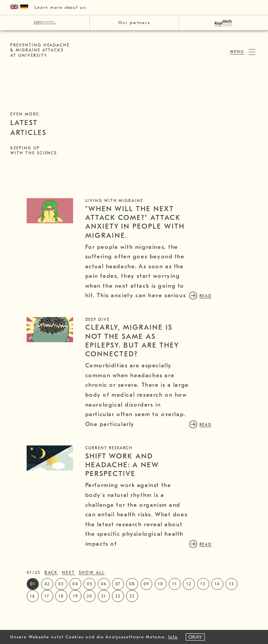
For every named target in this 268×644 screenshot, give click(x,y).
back (51, 618)
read (151, 311)
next (69, 618)
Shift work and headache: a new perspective (171, 496)
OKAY (195, 637)
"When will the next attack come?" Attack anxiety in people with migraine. (184, 222)
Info (173, 637)
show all (92, 618)
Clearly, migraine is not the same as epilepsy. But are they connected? (187, 356)
